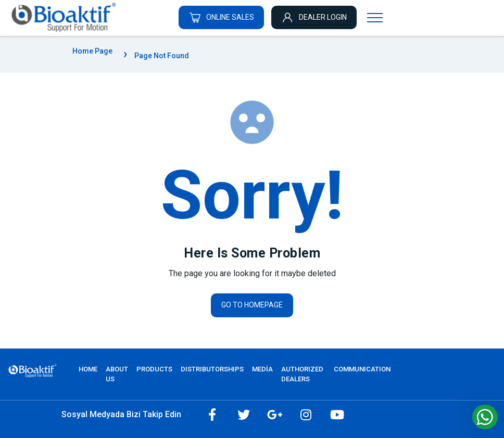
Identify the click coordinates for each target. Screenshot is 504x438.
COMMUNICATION (362, 369)
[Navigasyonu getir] (375, 17)
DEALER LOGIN (314, 17)
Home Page (92, 51)
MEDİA (262, 369)
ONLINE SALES (221, 17)
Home (88, 369)
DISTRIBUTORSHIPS (212, 369)
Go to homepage (252, 305)
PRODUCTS (154, 369)
